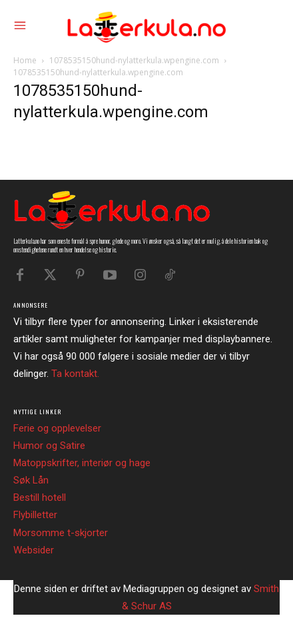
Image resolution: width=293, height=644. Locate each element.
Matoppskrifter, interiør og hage (82, 463)
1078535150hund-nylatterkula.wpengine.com (134, 60)
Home (25, 60)
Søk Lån (31, 480)
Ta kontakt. (75, 374)
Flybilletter (35, 515)
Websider (34, 550)
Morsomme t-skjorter (61, 533)
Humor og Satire (49, 446)
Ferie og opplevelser (57, 428)
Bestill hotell (40, 497)
